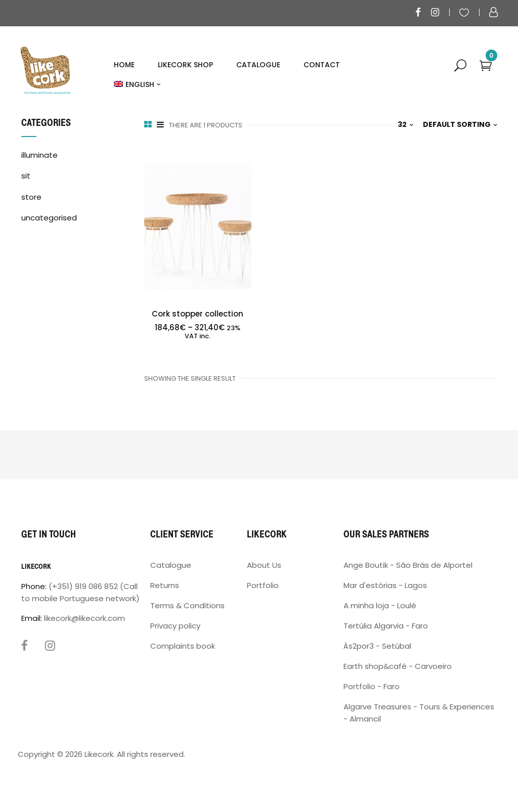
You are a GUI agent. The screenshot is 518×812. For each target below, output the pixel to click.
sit (26, 176)
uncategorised (49, 218)
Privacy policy (175, 626)
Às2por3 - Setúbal (377, 646)
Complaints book (183, 646)
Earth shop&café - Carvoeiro (398, 666)
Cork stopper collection (198, 314)
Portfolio (263, 585)
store (31, 197)
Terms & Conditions (187, 605)
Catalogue (171, 565)
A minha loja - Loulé (380, 605)
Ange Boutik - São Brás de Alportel (408, 565)
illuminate (39, 155)
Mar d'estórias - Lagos (385, 585)
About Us (264, 565)
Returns (165, 585)
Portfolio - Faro (372, 686)
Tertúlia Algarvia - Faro (386, 626)
